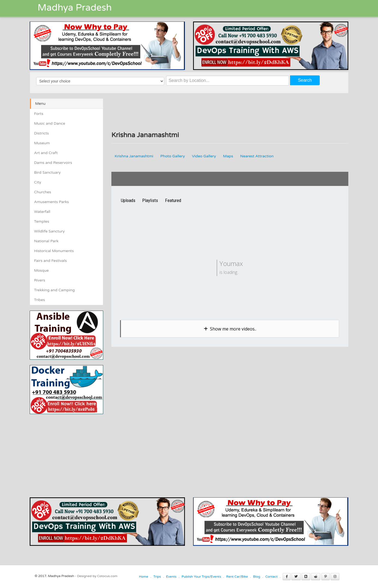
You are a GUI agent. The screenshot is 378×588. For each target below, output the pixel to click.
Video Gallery (204, 156)
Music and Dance (50, 123)
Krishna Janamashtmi (134, 156)
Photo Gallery (173, 156)
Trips (157, 577)
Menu (40, 104)
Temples (42, 221)
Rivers (40, 280)
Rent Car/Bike (237, 577)
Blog (257, 577)
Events (171, 577)
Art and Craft (46, 153)
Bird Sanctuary (47, 172)
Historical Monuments (54, 251)
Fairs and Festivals (50, 261)
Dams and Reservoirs (53, 163)
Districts (41, 133)
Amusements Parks (51, 202)
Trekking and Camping (54, 290)
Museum (42, 143)
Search (305, 80)
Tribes (39, 300)
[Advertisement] (75, 452)
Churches (43, 192)
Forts (39, 114)
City (38, 182)
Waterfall (42, 212)
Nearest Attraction (257, 156)
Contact (271, 577)
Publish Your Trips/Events (201, 577)
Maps (228, 156)
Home (144, 577)
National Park (46, 241)
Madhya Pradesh (75, 8)
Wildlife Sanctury (49, 231)
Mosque (41, 270)
